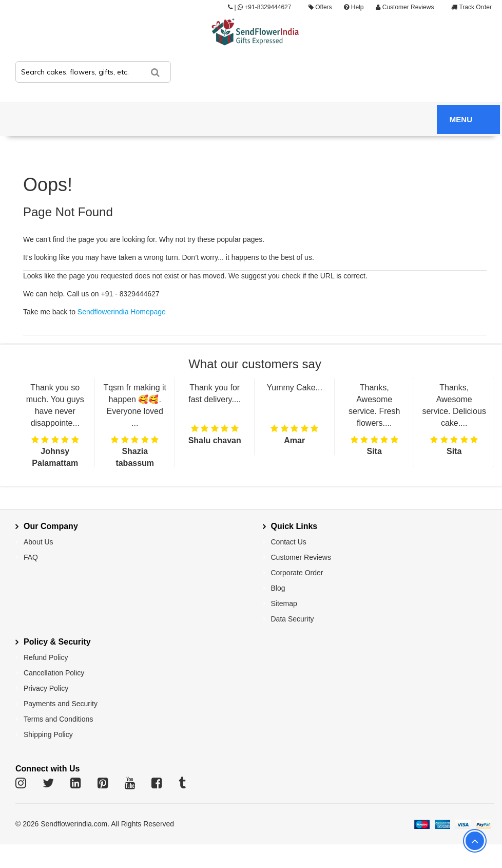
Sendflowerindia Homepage (122, 312)
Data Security (293, 619)
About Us (38, 542)
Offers (320, 7)
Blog (278, 588)
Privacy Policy (46, 688)
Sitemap (284, 603)
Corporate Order (297, 573)
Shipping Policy (48, 734)
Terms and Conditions (58, 719)
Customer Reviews (405, 7)
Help (354, 7)
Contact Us (289, 542)
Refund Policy (46, 657)
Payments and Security (61, 704)
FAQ (31, 557)
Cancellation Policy (54, 673)
